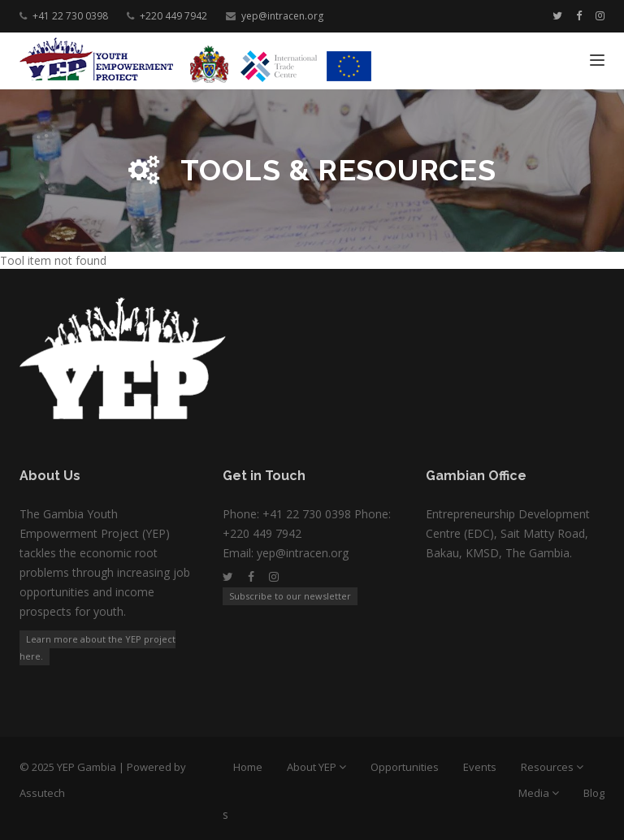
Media (535, 793)
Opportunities (405, 767)
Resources (548, 767)
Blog (594, 793)
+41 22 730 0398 (70, 16)
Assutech (42, 793)
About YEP (313, 767)
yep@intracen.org (282, 16)
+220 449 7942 (173, 16)
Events (480, 767)
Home (248, 767)
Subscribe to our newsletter (290, 596)
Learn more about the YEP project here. (97, 647)
